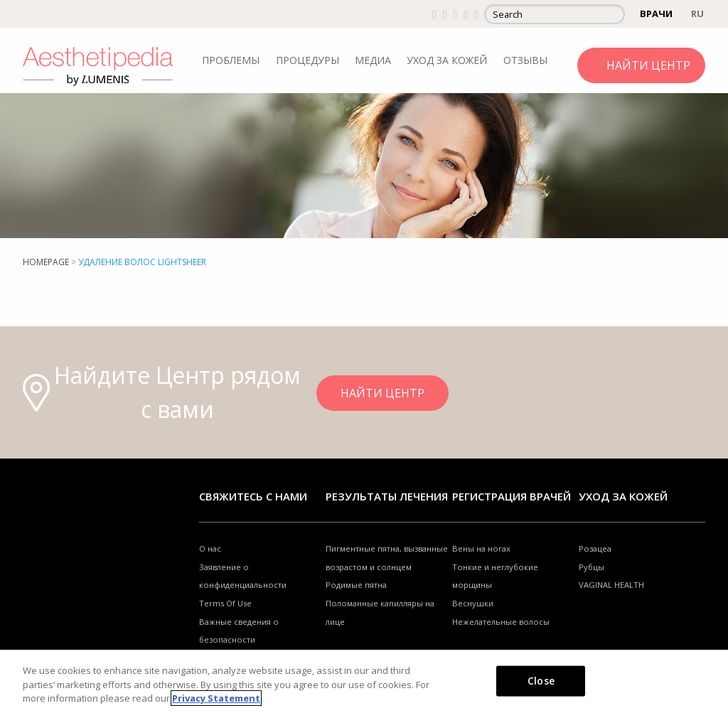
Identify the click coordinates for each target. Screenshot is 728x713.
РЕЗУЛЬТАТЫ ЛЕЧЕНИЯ (387, 496)
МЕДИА (373, 60)
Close (541, 680)
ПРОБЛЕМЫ (231, 60)
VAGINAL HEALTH (611, 585)
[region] (364, 681)
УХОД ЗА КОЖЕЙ (447, 60)
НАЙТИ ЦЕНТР (648, 65)
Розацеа (595, 548)
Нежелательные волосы (501, 622)
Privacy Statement (216, 698)
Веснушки (473, 603)
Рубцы (591, 567)
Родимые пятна (356, 585)
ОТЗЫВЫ (525, 60)
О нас (210, 548)
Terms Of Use (225, 603)
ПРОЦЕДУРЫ (307, 60)
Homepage (46, 262)
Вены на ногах (481, 548)
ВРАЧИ (656, 14)
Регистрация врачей (512, 496)
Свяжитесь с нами (253, 496)
